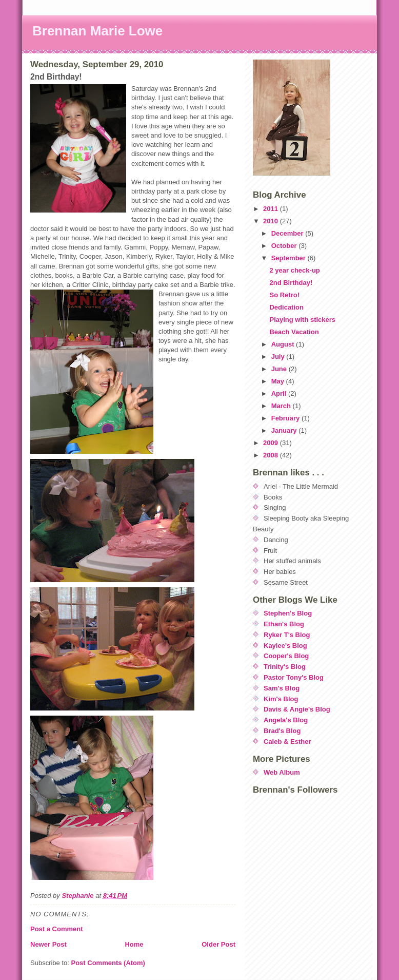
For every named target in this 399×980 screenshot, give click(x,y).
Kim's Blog (281, 699)
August (284, 344)
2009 (272, 443)
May (279, 381)
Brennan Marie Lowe (97, 31)
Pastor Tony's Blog (294, 677)
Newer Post (48, 944)
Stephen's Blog (288, 613)
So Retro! (284, 295)
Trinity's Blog (285, 667)
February (286, 418)
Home (134, 944)
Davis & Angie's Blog (297, 709)
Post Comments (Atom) (108, 963)
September (290, 258)
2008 (272, 455)
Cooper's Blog (286, 656)
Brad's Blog (282, 731)
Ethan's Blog (284, 624)
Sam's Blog (282, 688)
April (280, 393)
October (285, 246)
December (288, 233)
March (282, 406)
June (280, 369)
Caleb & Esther (287, 742)
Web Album (282, 772)
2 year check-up (294, 270)
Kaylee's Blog (285, 646)
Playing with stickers (302, 320)
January (285, 430)
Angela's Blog (286, 720)
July (279, 357)
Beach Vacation (294, 332)
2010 (272, 221)
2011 (272, 209)
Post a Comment (57, 929)
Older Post (218, 944)
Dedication (286, 307)
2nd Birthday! (291, 283)
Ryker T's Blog (287, 635)
